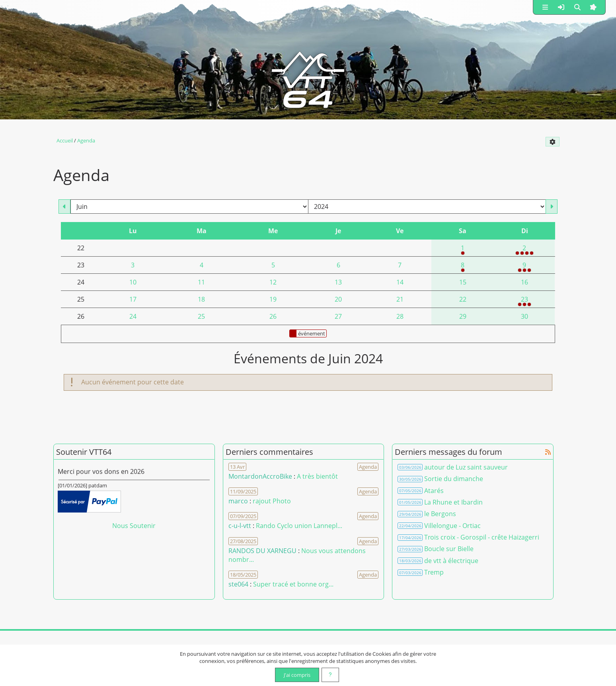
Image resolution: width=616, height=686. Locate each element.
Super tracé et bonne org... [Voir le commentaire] (293, 584)
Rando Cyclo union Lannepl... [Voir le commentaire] (299, 526)
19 (273, 299)
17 (133, 299)
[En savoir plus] (330, 675)
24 (133, 316)
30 (524, 316)
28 (400, 316)
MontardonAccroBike (260, 476)
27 (338, 316)
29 (463, 316)
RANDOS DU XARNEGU (263, 551)
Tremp (434, 572)
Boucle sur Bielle (449, 549)
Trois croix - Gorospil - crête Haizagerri (482, 537)
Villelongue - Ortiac (452, 526)
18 (201, 299)
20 (338, 299)
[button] (545, 7)
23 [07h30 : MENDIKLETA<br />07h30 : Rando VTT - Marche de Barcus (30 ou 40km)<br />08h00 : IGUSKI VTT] (524, 301)
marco (238, 501)
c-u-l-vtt (240, 526)
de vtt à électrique (451, 561)
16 (524, 282)
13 (338, 282)
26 (273, 316)
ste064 (238, 584)
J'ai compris (297, 675)
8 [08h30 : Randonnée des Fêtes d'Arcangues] (463, 267)
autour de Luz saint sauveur (466, 467)
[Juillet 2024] (552, 207)
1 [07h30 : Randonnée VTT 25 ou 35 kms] (463, 250)
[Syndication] (561, 159)
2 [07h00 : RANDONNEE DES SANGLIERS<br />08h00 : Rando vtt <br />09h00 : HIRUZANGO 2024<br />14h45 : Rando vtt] (524, 250)
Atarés (434, 491)
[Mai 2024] (64, 207)
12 (273, 282)
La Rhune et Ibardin (453, 502)
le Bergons (440, 514)
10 (133, 282)
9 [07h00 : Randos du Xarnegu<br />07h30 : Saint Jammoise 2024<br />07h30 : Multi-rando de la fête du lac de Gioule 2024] (524, 267)
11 (201, 282)
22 (463, 299)
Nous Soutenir (134, 526)
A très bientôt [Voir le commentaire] (317, 476)
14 (400, 282)
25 (201, 316)
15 (463, 282)
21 (400, 299)
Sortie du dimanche (454, 479)
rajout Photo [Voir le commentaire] (272, 501)
